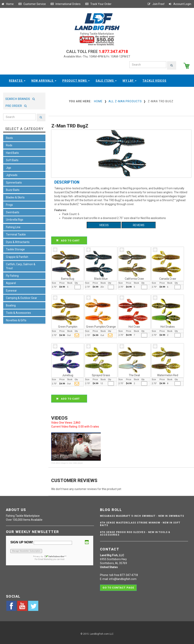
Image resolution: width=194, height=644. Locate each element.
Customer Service (32, 4)
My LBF (130, 79)
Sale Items (106, 79)
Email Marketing (45, 558)
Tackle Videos (154, 79)
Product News (76, 79)
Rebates (17, 79)
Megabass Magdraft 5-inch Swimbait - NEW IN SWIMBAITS (142, 515)
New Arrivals (44, 79)
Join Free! (156, 4)
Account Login (180, 4)
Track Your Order (98, 4)
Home (7, 4)
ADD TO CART (70, 239)
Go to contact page (118, 585)
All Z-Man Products (125, 100)
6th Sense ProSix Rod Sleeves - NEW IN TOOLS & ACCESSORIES (135, 532)
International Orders (65, 4)
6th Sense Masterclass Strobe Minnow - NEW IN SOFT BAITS (140, 523)
